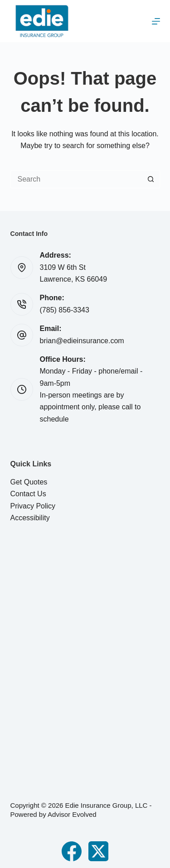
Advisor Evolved (72, 814)
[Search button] (151, 179)
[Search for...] (76, 179)
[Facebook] (72, 851)
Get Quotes (29, 482)
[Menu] (156, 21)
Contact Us (28, 494)
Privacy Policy (33, 506)
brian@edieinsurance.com (82, 341)
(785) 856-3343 (65, 310)
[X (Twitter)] (98, 851)
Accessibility (30, 518)
